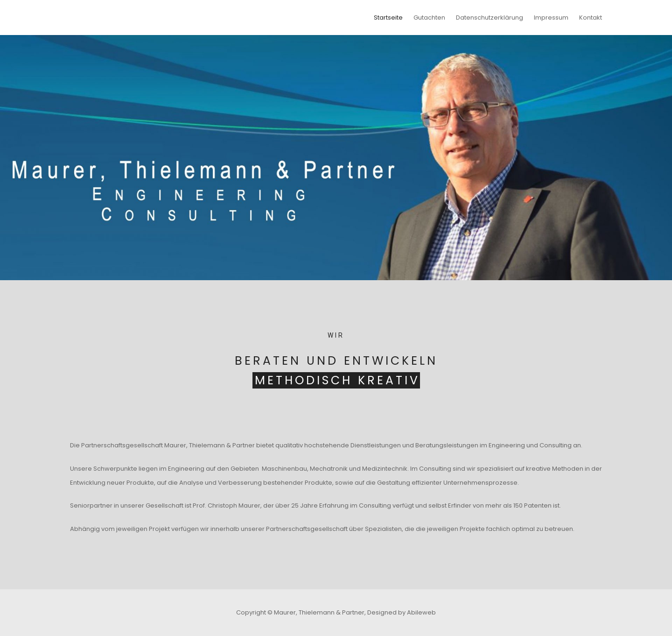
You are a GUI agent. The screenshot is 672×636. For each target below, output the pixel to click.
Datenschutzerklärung (490, 18)
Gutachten (429, 18)
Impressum (551, 18)
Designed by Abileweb (402, 612)
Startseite (388, 18)
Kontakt (591, 18)
